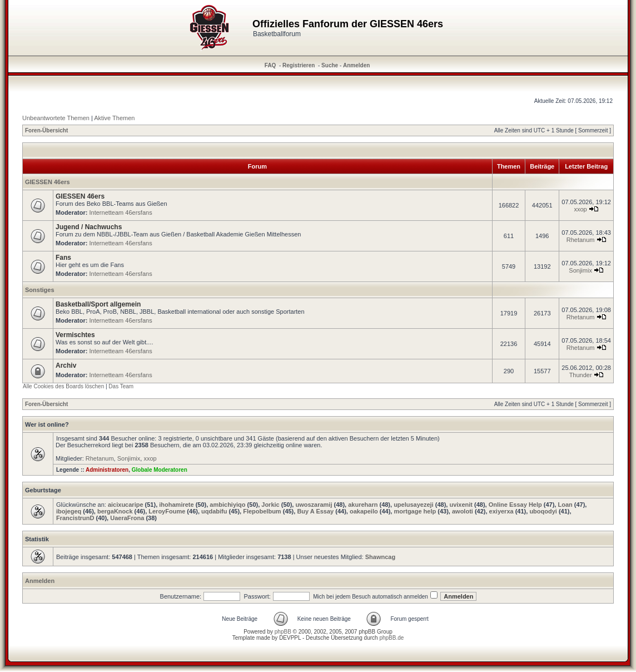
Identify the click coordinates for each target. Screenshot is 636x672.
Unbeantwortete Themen (56, 118)
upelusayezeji (414, 505)
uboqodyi (543, 511)
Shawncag (380, 557)
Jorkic (270, 505)
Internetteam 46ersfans (121, 213)
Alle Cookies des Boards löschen (63, 386)
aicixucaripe (126, 505)
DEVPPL (290, 638)
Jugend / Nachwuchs (89, 227)
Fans (63, 258)
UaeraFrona (127, 518)
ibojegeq (69, 511)
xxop (580, 209)
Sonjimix (580, 270)
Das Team (121, 386)
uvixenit (461, 505)
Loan (565, 505)
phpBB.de (391, 638)
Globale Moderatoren (160, 470)
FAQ (270, 65)
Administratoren (107, 470)
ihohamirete (176, 505)
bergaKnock (115, 511)
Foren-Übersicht (46, 130)
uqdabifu (214, 511)
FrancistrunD (75, 518)
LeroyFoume (167, 511)
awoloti (463, 511)
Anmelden (356, 65)
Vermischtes (75, 335)
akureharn (363, 505)
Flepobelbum (262, 511)
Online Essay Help (515, 505)
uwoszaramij (314, 505)
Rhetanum (581, 240)
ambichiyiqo (227, 505)
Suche (330, 65)
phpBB (283, 632)
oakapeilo (364, 511)
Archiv (66, 365)
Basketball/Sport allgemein (98, 304)
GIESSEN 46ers (48, 182)
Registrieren (299, 65)
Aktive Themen (114, 118)
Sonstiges (40, 290)
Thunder (581, 375)
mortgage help (415, 511)
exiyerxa (501, 511)
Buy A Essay (315, 511)
